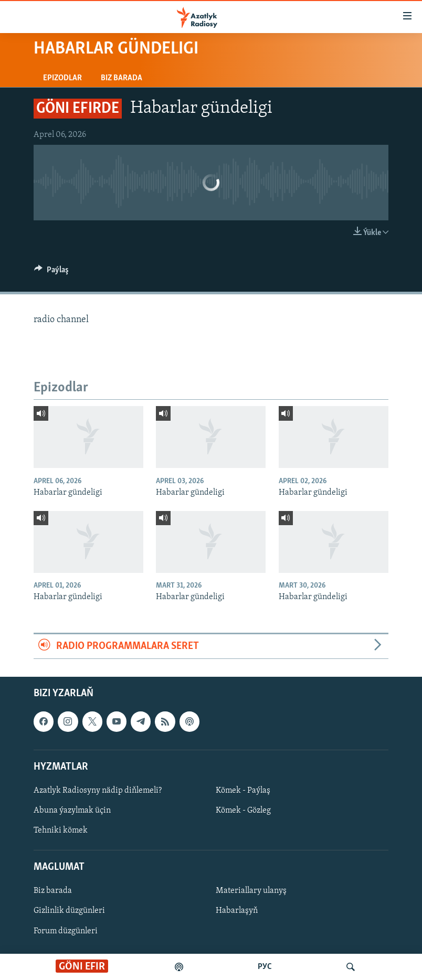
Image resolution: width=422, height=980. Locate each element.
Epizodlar (62, 78)
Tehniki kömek (61, 830)
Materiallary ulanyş (251, 891)
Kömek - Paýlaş (243, 791)
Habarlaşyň (237, 911)
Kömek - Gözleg (243, 811)
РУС (265, 967)
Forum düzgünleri (66, 931)
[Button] (51, 272)
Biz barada (122, 78)
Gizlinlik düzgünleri (69, 911)
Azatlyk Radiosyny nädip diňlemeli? (98, 791)
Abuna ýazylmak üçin (72, 811)
